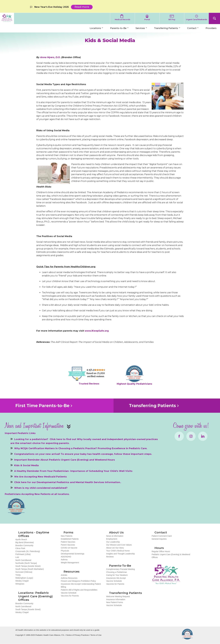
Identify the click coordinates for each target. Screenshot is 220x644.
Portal (147, 19)
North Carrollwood (23, 560)
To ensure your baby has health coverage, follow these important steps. (106, 454)
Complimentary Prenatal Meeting (121, 569)
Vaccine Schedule (69, 593)
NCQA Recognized (187, 634)
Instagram (191, 436)
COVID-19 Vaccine (69, 548)
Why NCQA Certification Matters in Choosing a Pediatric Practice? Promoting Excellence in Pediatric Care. (81, 448)
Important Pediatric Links (20, 433)
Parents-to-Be (118, 28)
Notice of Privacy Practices (78, 635)
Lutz (17, 557)
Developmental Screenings (72, 554)
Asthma (64, 560)
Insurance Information (116, 599)
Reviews (110, 557)
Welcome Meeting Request (118, 596)
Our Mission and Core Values (119, 545)
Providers (211, 28)
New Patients (67, 536)
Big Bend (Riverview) (25, 542)
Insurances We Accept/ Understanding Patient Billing (81, 585)
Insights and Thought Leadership (121, 554)
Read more (84, 7)
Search (214, 18)
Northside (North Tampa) (26, 563)
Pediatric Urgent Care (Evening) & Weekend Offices (171, 556)
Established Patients (70, 539)
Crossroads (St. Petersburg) (28, 551)
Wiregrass (20, 584)
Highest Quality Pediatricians (134, 384)
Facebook (179, 436)
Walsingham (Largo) (24, 578)
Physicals (65, 551)
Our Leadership (113, 542)
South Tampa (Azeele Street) (28, 566)
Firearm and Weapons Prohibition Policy (78, 581)
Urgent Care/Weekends (196, 19)
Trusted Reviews (89, 384)
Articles (64, 575)
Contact (192, 28)
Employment (112, 539)
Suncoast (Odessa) (24, 572)
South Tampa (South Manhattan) (30, 569)
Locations (95, 28)
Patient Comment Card (162, 536)
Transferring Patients (166, 28)
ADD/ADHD (66, 557)
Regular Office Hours (161, 551)
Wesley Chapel (22, 581)
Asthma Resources (69, 578)
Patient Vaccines (68, 542)
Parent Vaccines (68, 545)
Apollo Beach (21, 539)
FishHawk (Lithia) (23, 554)
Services (140, 28)
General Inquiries (159, 539)
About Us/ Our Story (115, 548)
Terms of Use (96, 635)
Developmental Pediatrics (53, 482)
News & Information (115, 536)
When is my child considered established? (41, 488)
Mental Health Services (90, 482)
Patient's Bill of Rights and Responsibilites (79, 590)
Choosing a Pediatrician (117, 572)
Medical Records (122, 19)
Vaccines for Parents (70, 596)
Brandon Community (24, 545)
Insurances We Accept (116, 578)
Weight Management (70, 563)
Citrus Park (20, 548)
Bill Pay (172, 19)
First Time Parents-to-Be (42, 406)
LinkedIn (203, 436)
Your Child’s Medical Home (118, 551)
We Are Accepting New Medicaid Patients (40, 477)
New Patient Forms (115, 602)
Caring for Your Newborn (117, 575)
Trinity (18, 575)
